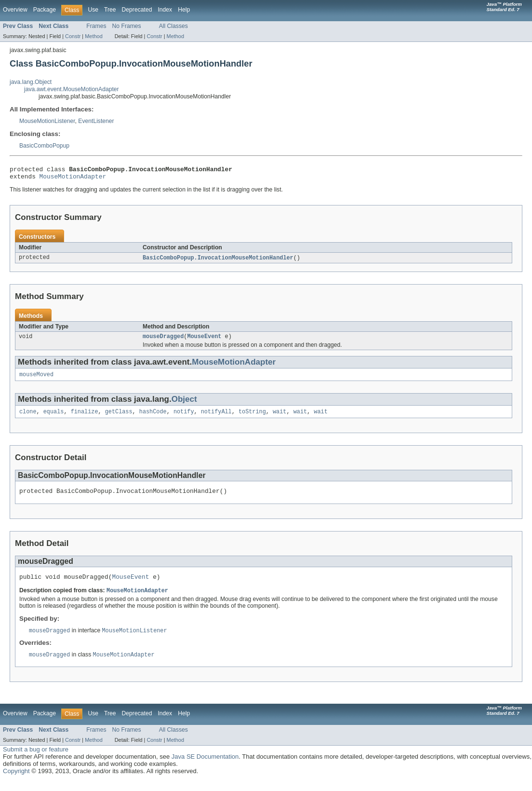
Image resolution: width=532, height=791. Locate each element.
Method (93, 36)
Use (93, 10)
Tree (110, 10)
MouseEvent (204, 341)
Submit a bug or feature (36, 760)
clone (28, 418)
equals (54, 418)
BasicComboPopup (44, 146)
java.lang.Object (31, 82)
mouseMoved (36, 380)
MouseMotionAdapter (73, 179)
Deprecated (137, 10)
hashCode (153, 418)
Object (184, 404)
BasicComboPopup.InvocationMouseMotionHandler (218, 261)
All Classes (173, 26)
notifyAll (216, 418)
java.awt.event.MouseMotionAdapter (72, 89)
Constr (73, 36)
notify (184, 418)
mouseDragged (163, 341)
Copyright (16, 782)
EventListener (96, 121)
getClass (119, 418)
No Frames (127, 26)
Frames (96, 26)
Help (184, 10)
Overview (15, 10)
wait (279, 418)
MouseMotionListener (47, 121)
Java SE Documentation (205, 767)
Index (165, 10)
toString (252, 418)
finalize (85, 418)
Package (45, 10)
